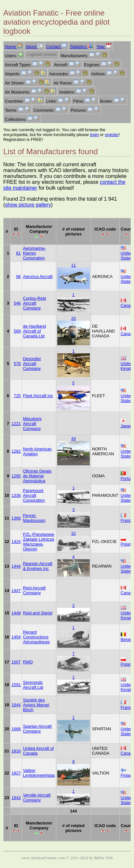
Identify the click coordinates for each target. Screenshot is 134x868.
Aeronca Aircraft (38, 277)
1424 (16, 541)
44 (74, 439)
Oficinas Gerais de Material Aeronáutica (37, 476)
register (112, 135)
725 (17, 396)
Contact (57, 47)
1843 (16, 798)
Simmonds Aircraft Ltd (33, 685)
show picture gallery (28, 205)
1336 (16, 495)
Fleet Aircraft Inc (38, 396)
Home (14, 47)
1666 (16, 729)
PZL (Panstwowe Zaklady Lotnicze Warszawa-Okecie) (39, 542)
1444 (16, 566)
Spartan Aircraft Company (37, 729)
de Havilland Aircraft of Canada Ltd (34, 331)
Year (104, 47)
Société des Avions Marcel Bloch (36, 705)
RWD (28, 662)
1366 (16, 518)
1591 (16, 685)
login (94, 135)
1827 (16, 773)
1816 (16, 751)
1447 (16, 591)
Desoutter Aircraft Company (32, 364)
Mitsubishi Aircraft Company (32, 424)
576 (17, 364)
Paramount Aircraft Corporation (34, 495)
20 (74, 318)
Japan (126, 426)
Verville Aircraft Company (37, 798)
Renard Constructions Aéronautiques (37, 637)
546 (17, 303)
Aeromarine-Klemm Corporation (34, 253)
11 (74, 265)
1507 (16, 662)
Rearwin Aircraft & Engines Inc (38, 566)
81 (18, 253)
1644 (16, 705)
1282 (16, 451)
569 (17, 331)
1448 (16, 613)
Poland (127, 544)
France (127, 520)
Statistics (81, 47)
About (34, 47)
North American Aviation (37, 451)
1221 (16, 424)
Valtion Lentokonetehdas (39, 773)
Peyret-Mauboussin (34, 518)
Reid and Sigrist (38, 613)
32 (74, 533)
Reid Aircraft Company (34, 590)
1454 (16, 637)
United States (127, 256)
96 (18, 277)
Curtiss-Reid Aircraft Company (34, 303)
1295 (16, 476)
